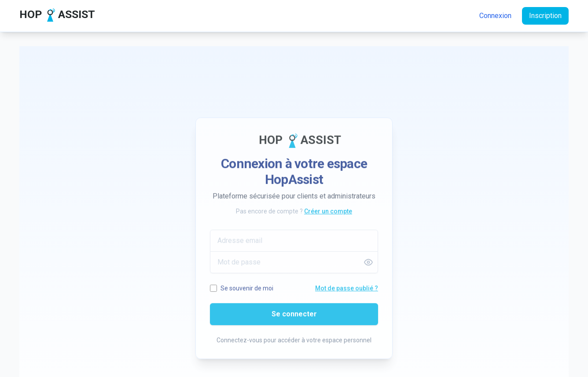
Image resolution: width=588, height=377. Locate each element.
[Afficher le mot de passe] (368, 265)
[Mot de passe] (294, 265)
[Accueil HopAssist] (53, 16)
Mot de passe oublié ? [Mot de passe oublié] (347, 291)
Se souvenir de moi (247, 291)
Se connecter (294, 317)
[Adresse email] (294, 243)
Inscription (545, 16)
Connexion (495, 16)
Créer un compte (328, 214)
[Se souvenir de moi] (213, 291)
